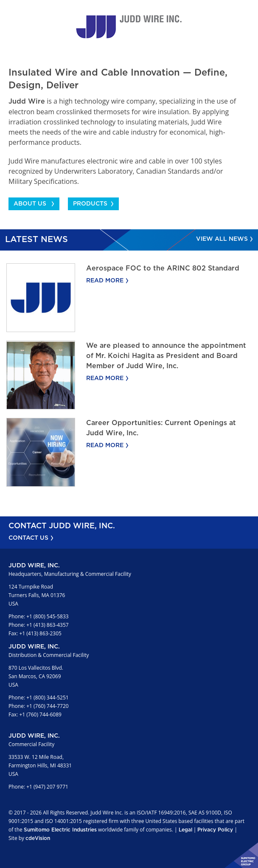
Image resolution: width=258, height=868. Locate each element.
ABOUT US (30, 204)
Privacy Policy (215, 830)
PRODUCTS (90, 204)
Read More (105, 281)
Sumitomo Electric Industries (60, 830)
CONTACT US (28, 538)
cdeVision (38, 838)
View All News (222, 239)
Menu (247, 11)
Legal (185, 830)
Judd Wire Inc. (129, 27)
